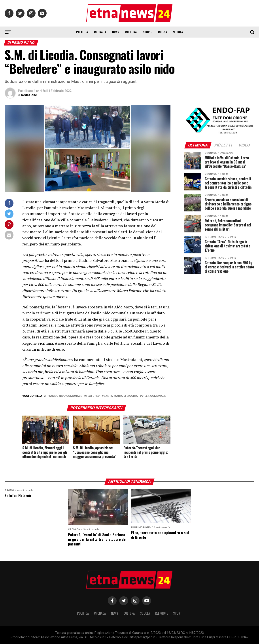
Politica (82, 32)
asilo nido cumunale (66, 396)
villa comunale (154, 396)
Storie (147, 32)
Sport (177, 613)
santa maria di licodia (121, 396)
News (116, 32)
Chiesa (163, 32)
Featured (93, 396)
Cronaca (100, 32)
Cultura (131, 32)
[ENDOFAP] (219, 134)
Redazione (29, 95)
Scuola (178, 32)
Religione (162, 613)
